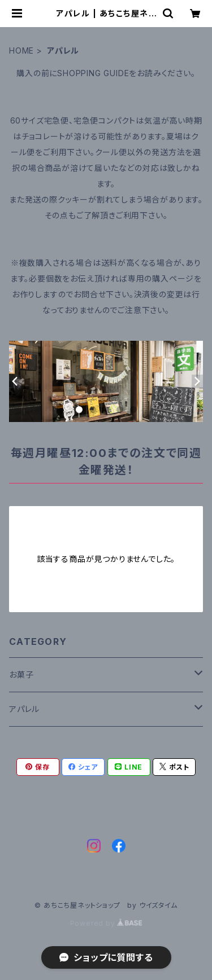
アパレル (24, 709)
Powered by (106, 923)
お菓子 (21, 674)
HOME (21, 50)
